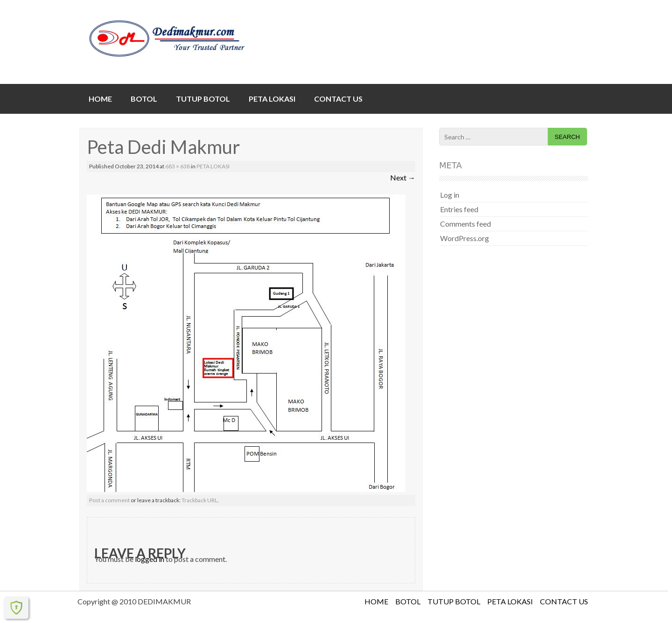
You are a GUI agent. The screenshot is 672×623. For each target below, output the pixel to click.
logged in (150, 559)
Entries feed (459, 209)
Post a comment (109, 500)
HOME (100, 99)
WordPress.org (465, 238)
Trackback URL (199, 500)
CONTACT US (338, 99)
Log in (450, 195)
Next (403, 177)
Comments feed (465, 224)
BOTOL (144, 99)
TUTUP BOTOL (203, 99)
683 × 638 (178, 166)
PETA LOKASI (272, 99)
